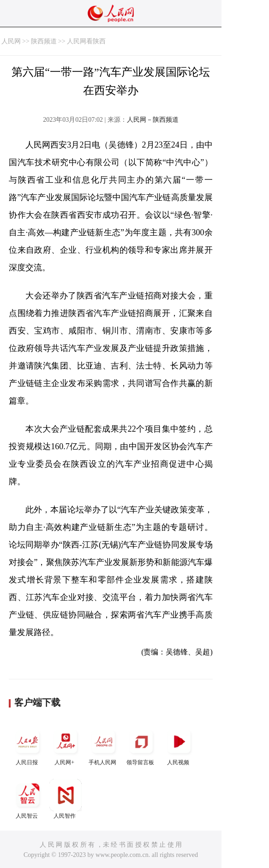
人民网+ (66, 746)
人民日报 (28, 746)
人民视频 (179, 746)
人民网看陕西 (86, 41)
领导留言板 (141, 746)
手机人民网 (103, 746)
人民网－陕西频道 (153, 120)
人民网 (11, 41)
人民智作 (66, 799)
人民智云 (28, 799)
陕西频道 (44, 41)
